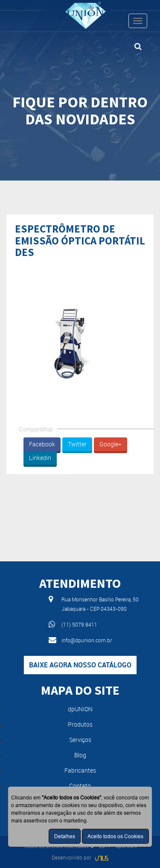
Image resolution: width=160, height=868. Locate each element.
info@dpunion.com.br (87, 640)
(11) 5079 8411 (79, 624)
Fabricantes (80, 770)
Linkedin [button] (40, 458)
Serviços (80, 740)
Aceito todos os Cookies (115, 836)
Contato (80, 786)
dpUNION (80, 709)
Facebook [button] (42, 444)
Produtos (80, 724)
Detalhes (65, 836)
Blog (80, 755)
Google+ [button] (111, 444)
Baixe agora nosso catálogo (80, 665)
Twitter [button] (77, 444)
